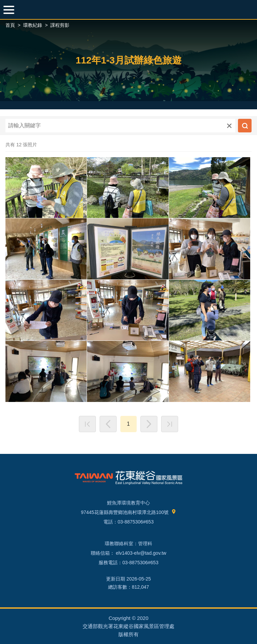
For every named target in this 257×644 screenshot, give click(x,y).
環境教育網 (128, 10)
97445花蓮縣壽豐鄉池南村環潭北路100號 (128, 512)
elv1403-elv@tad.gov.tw (140, 553)
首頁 (10, 25)
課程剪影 (60, 25)
